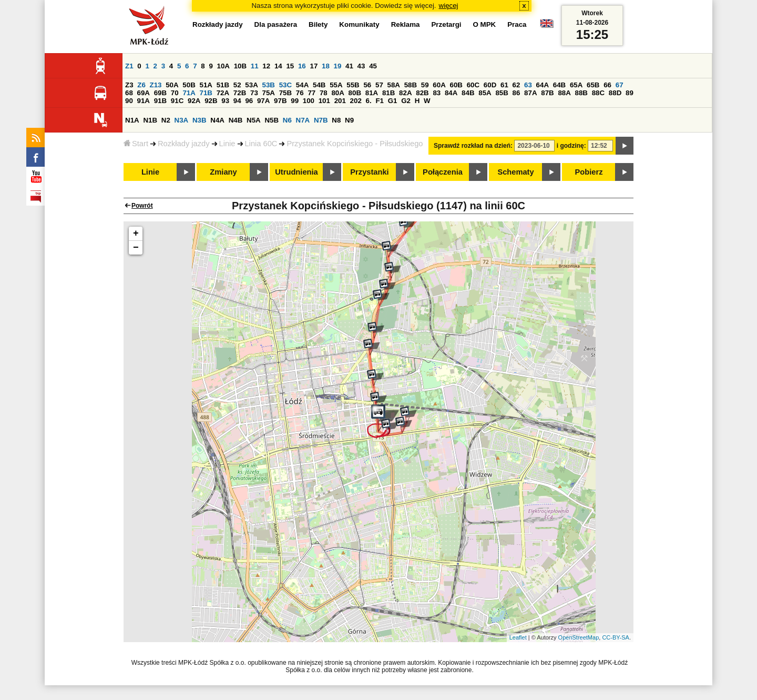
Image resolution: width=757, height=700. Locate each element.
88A (564, 93)
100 (309, 101)
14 (278, 66)
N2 (166, 120)
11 (255, 66)
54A (302, 85)
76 (300, 93)
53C (285, 85)
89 (630, 93)
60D (490, 85)
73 (254, 93)
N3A (182, 120)
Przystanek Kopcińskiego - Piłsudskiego (355, 144)
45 (373, 66)
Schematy (515, 172)
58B (411, 85)
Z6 (141, 85)
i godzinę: (571, 146)
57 (379, 85)
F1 (380, 101)
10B (240, 66)
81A (372, 93)
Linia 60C (261, 144)
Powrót (142, 206)
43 (361, 66)
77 (311, 93)
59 (425, 85)
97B (280, 101)
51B (223, 85)
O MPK (485, 24)
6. (369, 101)
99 (295, 101)
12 (266, 66)
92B (211, 101)
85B (502, 93)
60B (456, 85)
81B (388, 93)
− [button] (136, 248)
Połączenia (443, 172)
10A (223, 66)
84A (451, 93)
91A (144, 101)
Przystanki (369, 172)
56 (367, 85)
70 (175, 93)
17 (314, 66)
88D (615, 93)
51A (206, 85)
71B (206, 93)
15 (290, 66)
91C (177, 101)
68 (129, 93)
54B (319, 85)
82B (422, 93)
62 (516, 85)
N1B (150, 120)
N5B (272, 120)
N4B (236, 120)
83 (437, 93)
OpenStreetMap (579, 637)
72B (240, 93)
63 (528, 85)
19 (338, 66)
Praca (517, 24)
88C (598, 93)
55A (336, 85)
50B (189, 85)
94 (237, 101)
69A (144, 93)
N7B (321, 120)
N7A (303, 120)
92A (194, 101)
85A (485, 93)
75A (269, 93)
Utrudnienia (296, 172)
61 (504, 85)
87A (530, 93)
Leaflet (518, 637)
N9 (349, 120)
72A (223, 93)
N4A (217, 120)
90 (129, 101)
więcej (449, 6)
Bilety (318, 24)
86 (516, 93)
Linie (227, 144)
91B (160, 101)
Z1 (129, 66)
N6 (287, 120)
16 (302, 66)
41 (349, 66)
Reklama (406, 24)
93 (225, 101)
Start (136, 144)
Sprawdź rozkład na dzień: (473, 146)
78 (324, 93)
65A (576, 85)
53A (251, 85)
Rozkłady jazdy (184, 144)
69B (160, 93)
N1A (132, 120)
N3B (200, 120)
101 (324, 101)
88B (581, 93)
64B (559, 85)
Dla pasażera (276, 24)
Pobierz (589, 172)
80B (355, 93)
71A (189, 93)
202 (356, 101)
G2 (406, 101)
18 (326, 66)
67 (620, 85)
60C (473, 85)
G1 (393, 101)
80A (337, 93)
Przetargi (446, 24)
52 (237, 85)
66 (607, 85)
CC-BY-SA (616, 637)
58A (394, 85)
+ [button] (136, 234)
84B (468, 93)
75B (285, 93)
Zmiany (223, 172)
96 (249, 101)
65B (593, 85)
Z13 (156, 85)
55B (353, 85)
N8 (336, 120)
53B (269, 85)
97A (263, 101)
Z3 (129, 85)
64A (543, 85)
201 (340, 101)
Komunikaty (359, 24)
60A (439, 85)
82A (405, 93)
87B (547, 93)
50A (172, 85)
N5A (254, 120)
